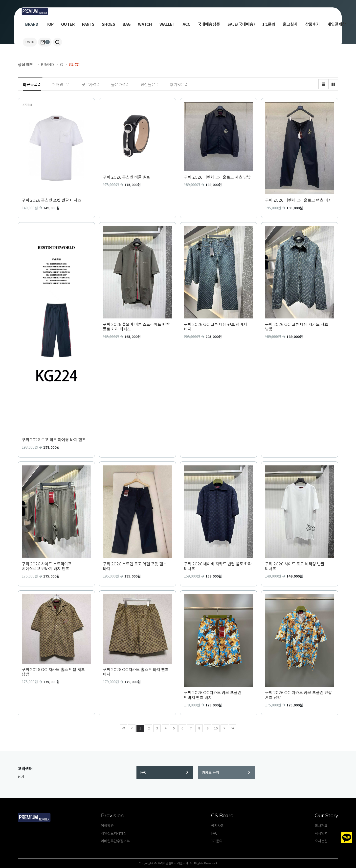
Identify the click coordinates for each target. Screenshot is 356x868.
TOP (50, 24)
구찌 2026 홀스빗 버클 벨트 (126, 177)
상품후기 (312, 24)
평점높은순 (150, 84)
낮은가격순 (91, 84)
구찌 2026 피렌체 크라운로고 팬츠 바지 (298, 200)
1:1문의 (269, 24)
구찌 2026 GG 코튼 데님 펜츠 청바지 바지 (215, 327)
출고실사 (290, 24)
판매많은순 (61, 84)
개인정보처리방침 (114, 833)
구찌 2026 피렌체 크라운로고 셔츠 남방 (217, 177)
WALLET (167, 24)
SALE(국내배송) (241, 24)
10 (215, 728)
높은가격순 (120, 84)
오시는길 (321, 841)
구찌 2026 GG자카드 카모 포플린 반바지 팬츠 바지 (213, 695)
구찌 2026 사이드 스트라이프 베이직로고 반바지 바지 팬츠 (47, 566)
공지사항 (218, 825)
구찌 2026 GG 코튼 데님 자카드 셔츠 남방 (297, 327)
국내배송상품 (209, 24)
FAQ (164, 772)
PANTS (88, 24)
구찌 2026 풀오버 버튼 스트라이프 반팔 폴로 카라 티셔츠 (136, 327)
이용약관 (107, 825)
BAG (127, 24)
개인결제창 (337, 24)
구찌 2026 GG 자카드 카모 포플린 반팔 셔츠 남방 (298, 695)
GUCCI (75, 64)
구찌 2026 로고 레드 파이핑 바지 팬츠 (54, 440)
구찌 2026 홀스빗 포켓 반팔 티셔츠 (51, 200)
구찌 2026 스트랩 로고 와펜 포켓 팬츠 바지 (135, 566)
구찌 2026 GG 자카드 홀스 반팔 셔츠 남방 (53, 672)
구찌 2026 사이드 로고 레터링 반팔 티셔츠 (295, 566)
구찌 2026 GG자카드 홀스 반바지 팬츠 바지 (136, 672)
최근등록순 (32, 84)
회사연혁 (321, 833)
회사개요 (321, 825)
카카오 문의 (226, 772)
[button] (57, 42)
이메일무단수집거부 (115, 841)
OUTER (68, 24)
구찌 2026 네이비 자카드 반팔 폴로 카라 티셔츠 (218, 566)
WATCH (145, 24)
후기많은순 (179, 84)
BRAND (32, 24)
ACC (187, 24)
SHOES (109, 24)
